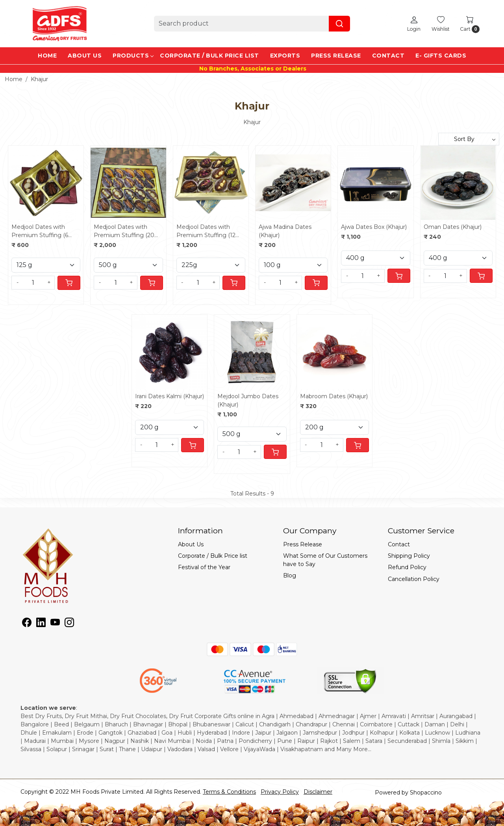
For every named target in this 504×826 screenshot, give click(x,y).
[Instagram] (69, 624)
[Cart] (69, 283)
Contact (388, 56)
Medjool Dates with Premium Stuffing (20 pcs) (124, 231)
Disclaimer (318, 792)
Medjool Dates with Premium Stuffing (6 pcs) (40, 231)
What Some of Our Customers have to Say (325, 560)
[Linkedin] (41, 624)
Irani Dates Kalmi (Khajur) (170, 396)
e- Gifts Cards (441, 56)
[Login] (414, 24)
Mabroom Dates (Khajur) (334, 396)
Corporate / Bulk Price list (209, 56)
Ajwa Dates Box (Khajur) (374, 227)
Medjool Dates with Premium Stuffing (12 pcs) (206, 231)
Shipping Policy (409, 556)
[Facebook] (27, 624)
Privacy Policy (280, 792)
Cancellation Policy (414, 579)
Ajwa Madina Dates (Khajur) (285, 231)
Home (47, 56)
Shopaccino (426, 793)
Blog (290, 575)
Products (133, 56)
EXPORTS (285, 56)
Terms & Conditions (229, 792)
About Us (85, 56)
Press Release (336, 56)
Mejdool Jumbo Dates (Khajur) (248, 400)
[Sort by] (469, 139)
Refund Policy (407, 567)
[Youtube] (55, 624)
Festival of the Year (204, 567)
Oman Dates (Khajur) (453, 227)
